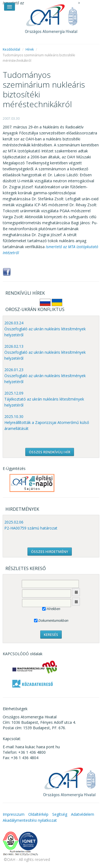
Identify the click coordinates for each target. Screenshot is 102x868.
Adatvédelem (83, 814)
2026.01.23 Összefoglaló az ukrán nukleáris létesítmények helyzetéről (45, 376)
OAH (51, 17)
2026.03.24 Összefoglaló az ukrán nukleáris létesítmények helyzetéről (45, 329)
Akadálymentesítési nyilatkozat (30, 820)
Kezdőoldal (11, 49)
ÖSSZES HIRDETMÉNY (50, 552)
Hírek (30, 49)
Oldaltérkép (38, 814)
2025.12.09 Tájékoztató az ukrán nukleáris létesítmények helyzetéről (44, 399)
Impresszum (14, 814)
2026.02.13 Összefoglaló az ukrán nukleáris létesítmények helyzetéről (45, 352)
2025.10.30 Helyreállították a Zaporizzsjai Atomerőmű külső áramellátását (47, 422)
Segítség (60, 814)
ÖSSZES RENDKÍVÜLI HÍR (50, 452)
